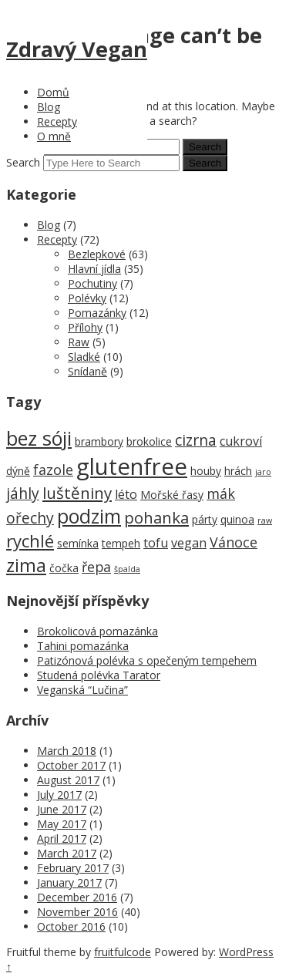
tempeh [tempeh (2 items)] (121, 543)
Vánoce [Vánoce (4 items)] (234, 542)
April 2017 (62, 839)
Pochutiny (92, 283)
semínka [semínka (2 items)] (78, 543)
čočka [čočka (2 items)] (64, 568)
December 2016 (77, 897)
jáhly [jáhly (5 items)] (23, 493)
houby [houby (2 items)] (206, 471)
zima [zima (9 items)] (26, 565)
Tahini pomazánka (83, 646)
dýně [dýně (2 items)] (18, 471)
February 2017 (73, 868)
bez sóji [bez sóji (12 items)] (39, 438)
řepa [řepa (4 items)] (96, 567)
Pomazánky (97, 313)
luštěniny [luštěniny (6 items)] (77, 493)
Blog (49, 107)
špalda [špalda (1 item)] (127, 569)
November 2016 (77, 912)
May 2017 (62, 824)
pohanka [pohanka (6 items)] (156, 517)
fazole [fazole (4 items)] (53, 470)
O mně (54, 136)
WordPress (246, 952)
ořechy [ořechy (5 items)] (30, 518)
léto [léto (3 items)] (126, 494)
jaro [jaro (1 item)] (263, 472)
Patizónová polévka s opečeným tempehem (147, 660)
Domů (53, 92)
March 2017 (67, 853)
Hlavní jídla (94, 269)
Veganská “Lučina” (82, 690)
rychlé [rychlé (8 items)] (30, 541)
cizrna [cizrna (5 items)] (196, 440)
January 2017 (69, 882)
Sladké (84, 357)
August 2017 (68, 780)
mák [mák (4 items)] (221, 493)
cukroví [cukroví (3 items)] (241, 441)
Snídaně (87, 371)
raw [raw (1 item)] (265, 520)
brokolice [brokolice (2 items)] (149, 441)
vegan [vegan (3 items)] (189, 543)
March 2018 (67, 751)
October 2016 (71, 926)
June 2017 (62, 809)
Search (23, 162)
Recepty (57, 121)
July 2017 (59, 795)
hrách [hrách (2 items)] (238, 471)
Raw (79, 342)
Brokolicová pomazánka (97, 631)
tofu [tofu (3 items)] (156, 543)
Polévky (87, 298)
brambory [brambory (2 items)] (99, 441)
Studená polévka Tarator (99, 675)
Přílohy (85, 327)
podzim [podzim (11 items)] (89, 516)
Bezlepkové (97, 254)
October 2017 (71, 765)
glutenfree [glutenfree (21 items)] (132, 466)
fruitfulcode (123, 952)
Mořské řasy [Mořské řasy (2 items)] (172, 495)
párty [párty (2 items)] (205, 519)
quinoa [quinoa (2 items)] (237, 519)
